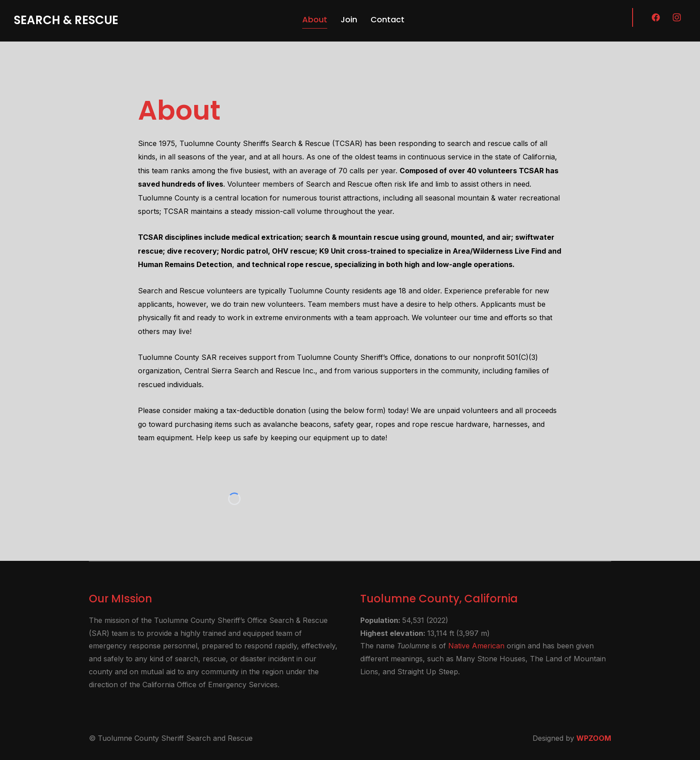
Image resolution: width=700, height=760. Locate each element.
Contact (387, 19)
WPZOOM (594, 738)
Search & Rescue (66, 20)
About (315, 19)
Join (349, 19)
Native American (476, 646)
